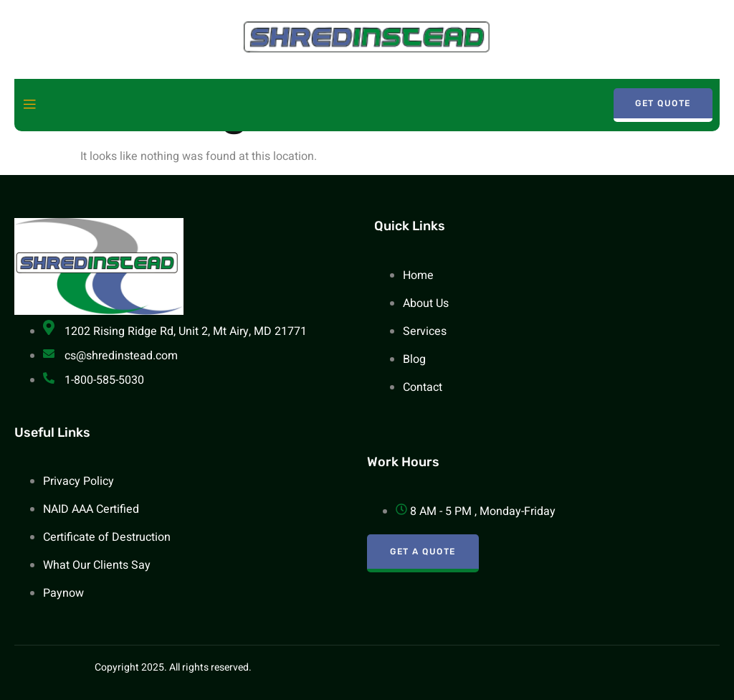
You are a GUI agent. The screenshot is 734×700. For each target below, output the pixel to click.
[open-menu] (29, 105)
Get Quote (663, 103)
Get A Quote (423, 552)
